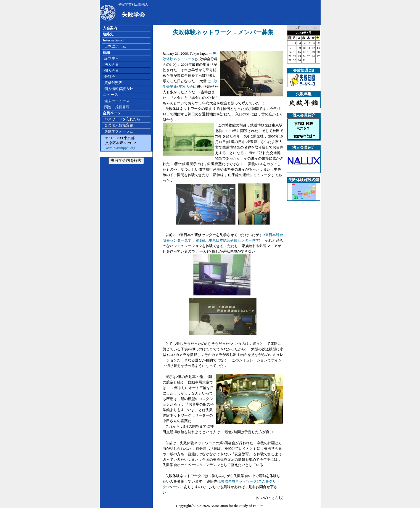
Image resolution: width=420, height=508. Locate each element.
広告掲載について (172, 22)
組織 (106, 52)
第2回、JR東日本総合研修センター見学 (227, 240)
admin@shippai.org (120, 148)
